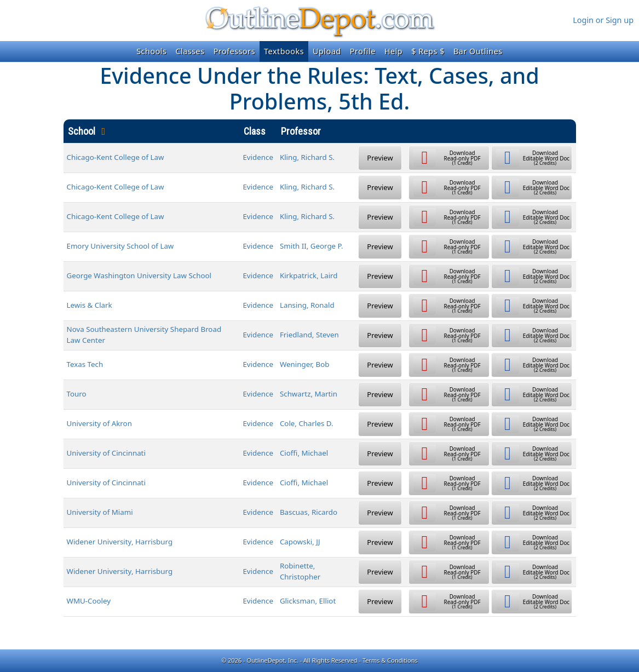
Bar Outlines (478, 51)
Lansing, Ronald (307, 305)
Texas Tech (85, 364)
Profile (363, 51)
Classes (190, 51)
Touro (77, 394)
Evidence (258, 157)
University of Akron (99, 423)
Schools (151, 51)
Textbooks (284, 51)
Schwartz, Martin (309, 394)
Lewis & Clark (90, 305)
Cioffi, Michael (304, 453)
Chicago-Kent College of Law (116, 157)
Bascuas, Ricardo (309, 512)
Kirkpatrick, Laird (309, 275)
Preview (380, 158)
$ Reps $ (428, 51)
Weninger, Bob (305, 364)
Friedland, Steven (309, 335)
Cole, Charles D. (307, 423)
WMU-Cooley (89, 601)
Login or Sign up (603, 20)
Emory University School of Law (120, 246)
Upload (327, 51)
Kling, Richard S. (307, 157)
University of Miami (100, 512)
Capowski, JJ (300, 542)
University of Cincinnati (106, 453)
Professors (234, 51)
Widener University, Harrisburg (120, 542)
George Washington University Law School (139, 275)
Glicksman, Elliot (308, 601)
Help (393, 51)
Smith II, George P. (312, 246)
